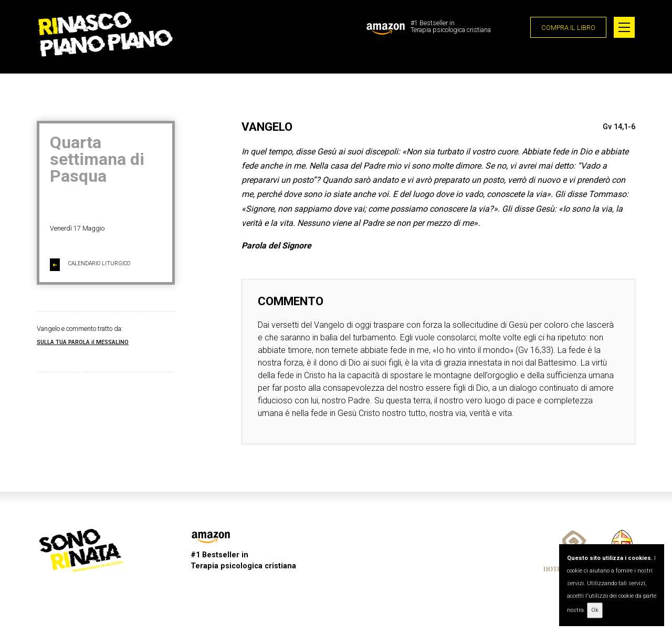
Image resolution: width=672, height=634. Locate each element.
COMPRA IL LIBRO (568, 28)
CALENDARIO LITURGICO (90, 265)
